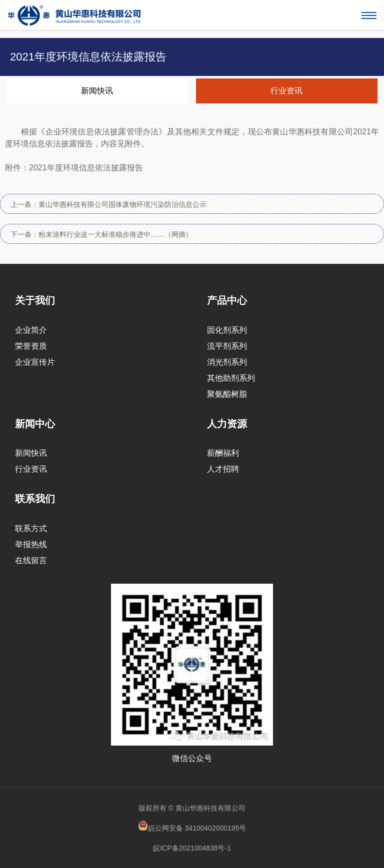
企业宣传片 (35, 362)
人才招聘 (223, 469)
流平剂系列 (227, 346)
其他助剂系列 (231, 378)
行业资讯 (286, 91)
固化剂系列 (227, 330)
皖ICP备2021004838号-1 (192, 848)
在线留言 (31, 560)
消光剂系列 (227, 362)
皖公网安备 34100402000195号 (192, 826)
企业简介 (31, 330)
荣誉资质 (31, 346)
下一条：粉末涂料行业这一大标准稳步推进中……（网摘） (101, 234)
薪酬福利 (223, 453)
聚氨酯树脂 (227, 394)
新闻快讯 (97, 91)
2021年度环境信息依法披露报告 (86, 168)
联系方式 (31, 528)
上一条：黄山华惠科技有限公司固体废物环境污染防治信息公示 (108, 204)
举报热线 (31, 544)
